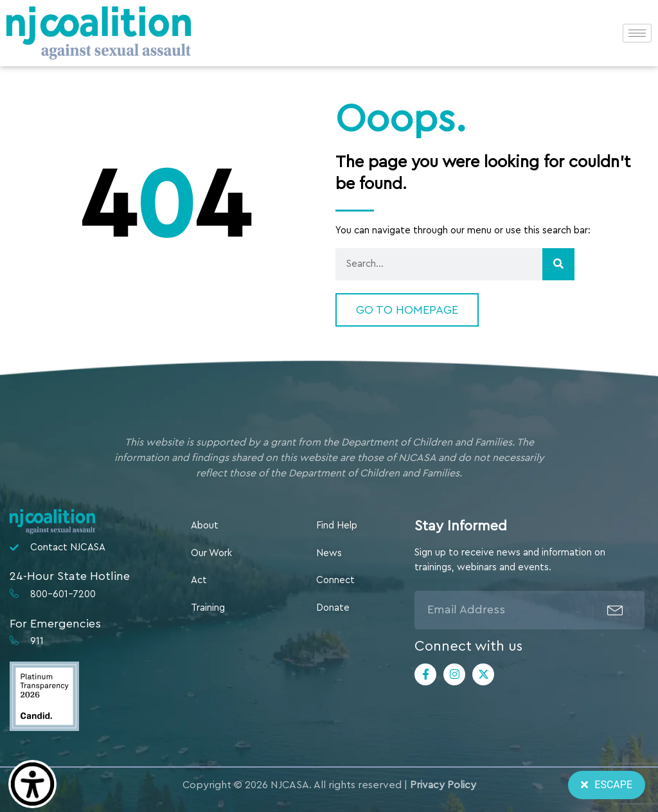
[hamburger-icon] (637, 33)
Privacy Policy (443, 785)
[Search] (558, 264)
